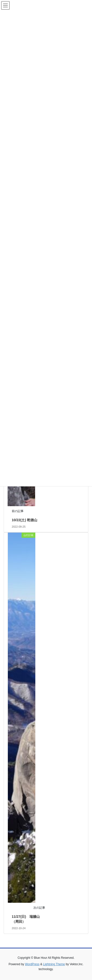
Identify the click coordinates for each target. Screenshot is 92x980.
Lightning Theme (54, 964)
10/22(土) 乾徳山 (25, 520)
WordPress (32, 964)
